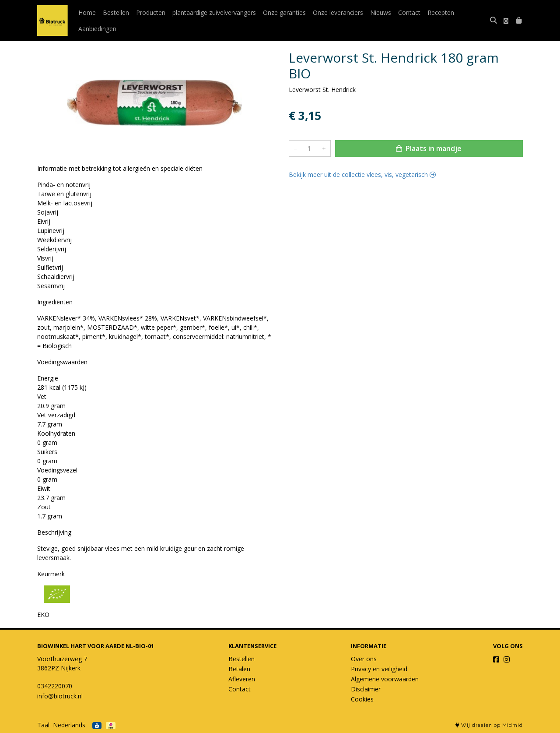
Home (87, 12)
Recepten (441, 12)
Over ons (364, 659)
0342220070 (55, 686)
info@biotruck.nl (60, 696)
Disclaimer (366, 689)
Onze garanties (284, 12)
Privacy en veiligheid (379, 669)
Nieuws (381, 12)
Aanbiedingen (97, 29)
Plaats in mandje (429, 148)
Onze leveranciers (338, 12)
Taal (43, 725)
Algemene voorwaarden (385, 679)
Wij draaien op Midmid (489, 725)
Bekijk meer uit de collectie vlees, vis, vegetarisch (362, 174)
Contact (409, 12)
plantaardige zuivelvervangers (214, 12)
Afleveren (242, 679)
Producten (151, 12)
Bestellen (116, 12)
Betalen (239, 669)
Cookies (362, 699)
